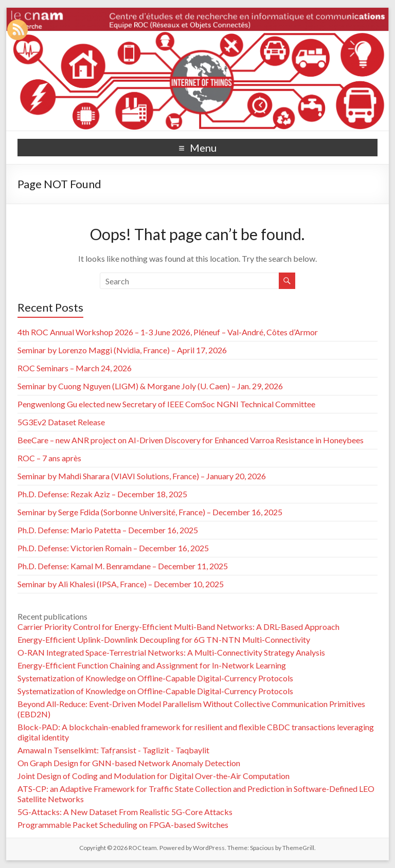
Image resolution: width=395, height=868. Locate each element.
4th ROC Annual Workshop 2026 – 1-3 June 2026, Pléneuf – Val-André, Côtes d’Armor (168, 332)
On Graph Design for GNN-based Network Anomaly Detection (129, 763)
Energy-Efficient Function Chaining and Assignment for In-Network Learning (152, 665)
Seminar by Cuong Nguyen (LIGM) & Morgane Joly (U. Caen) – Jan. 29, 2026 (150, 386)
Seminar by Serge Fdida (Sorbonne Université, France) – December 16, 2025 (150, 512)
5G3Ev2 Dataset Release (61, 422)
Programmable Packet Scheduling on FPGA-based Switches (123, 825)
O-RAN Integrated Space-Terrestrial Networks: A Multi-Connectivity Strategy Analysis (171, 652)
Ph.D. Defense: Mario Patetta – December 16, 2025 (108, 530)
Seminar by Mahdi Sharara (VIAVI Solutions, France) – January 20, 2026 (142, 476)
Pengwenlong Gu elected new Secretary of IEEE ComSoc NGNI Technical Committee (166, 404)
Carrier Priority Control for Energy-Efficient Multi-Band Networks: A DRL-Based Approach (178, 627)
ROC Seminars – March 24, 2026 (75, 368)
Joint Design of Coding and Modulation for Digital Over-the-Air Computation (154, 776)
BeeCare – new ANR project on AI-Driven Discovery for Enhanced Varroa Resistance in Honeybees (191, 440)
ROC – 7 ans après (49, 458)
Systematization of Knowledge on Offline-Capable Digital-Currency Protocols (155, 678)
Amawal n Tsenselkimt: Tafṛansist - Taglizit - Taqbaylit (113, 750)
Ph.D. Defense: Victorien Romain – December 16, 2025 (113, 548)
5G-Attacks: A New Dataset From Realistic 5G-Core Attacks (125, 812)
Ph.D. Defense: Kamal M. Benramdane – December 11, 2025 (123, 566)
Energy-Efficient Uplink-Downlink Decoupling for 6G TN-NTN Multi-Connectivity (164, 639)
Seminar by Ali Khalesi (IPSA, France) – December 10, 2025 (121, 584)
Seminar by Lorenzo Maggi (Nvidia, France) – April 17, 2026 (122, 350)
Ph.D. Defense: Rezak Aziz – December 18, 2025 (102, 494)
